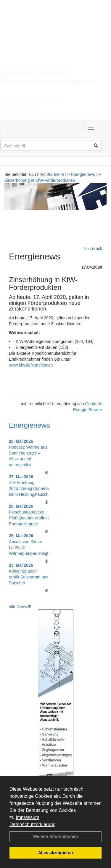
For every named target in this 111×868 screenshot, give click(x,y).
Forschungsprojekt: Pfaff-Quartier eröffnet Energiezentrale (29, 518)
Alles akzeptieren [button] (56, 853)
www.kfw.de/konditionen (31, 365)
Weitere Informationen (56, 836)
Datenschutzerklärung (33, 824)
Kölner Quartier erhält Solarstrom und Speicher (29, 577)
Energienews (29, 425)
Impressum (27, 817)
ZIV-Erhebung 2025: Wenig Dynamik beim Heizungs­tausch (29, 488)
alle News (20, 607)
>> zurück (93, 249)
